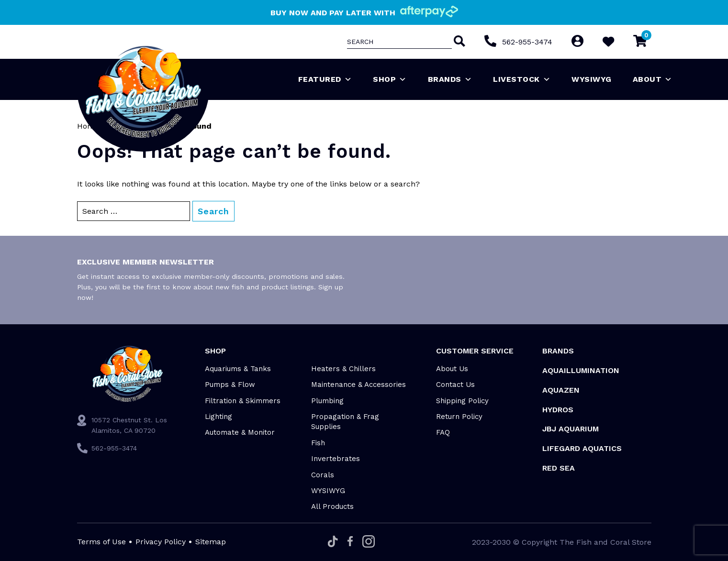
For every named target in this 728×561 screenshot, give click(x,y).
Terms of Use (101, 542)
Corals (323, 475)
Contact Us (455, 385)
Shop (390, 79)
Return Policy (459, 417)
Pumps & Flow (230, 385)
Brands (450, 79)
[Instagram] (369, 542)
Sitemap (211, 542)
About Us (452, 369)
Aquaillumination (581, 370)
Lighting (218, 417)
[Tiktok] (333, 542)
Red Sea (559, 468)
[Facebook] (350, 542)
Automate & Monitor (240, 432)
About (653, 79)
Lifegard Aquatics (582, 448)
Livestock (522, 79)
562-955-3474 (527, 42)
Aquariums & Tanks (238, 369)
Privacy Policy (161, 542)
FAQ (443, 432)
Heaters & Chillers (343, 369)
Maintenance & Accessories (358, 385)
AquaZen (561, 390)
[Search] (458, 42)
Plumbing (327, 401)
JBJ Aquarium (571, 429)
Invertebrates (336, 459)
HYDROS (558, 410)
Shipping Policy (462, 401)
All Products (332, 506)
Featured (325, 79)
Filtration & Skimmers (243, 401)
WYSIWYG (592, 79)
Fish (318, 443)
